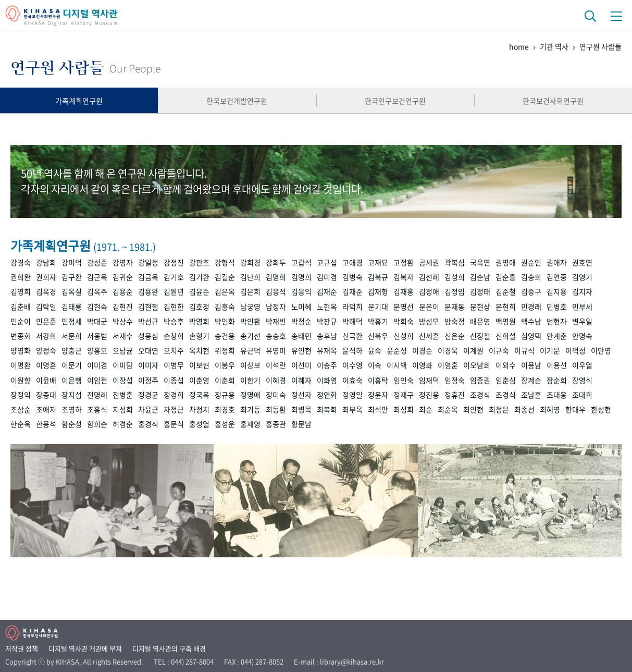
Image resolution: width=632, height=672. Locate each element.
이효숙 (352, 380)
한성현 (601, 409)
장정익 (21, 395)
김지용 (557, 291)
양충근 (72, 350)
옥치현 (199, 350)
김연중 (557, 277)
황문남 (301, 424)
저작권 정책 (22, 648)
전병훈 (123, 395)
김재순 (327, 291)
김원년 (174, 291)
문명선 (404, 307)
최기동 (250, 409)
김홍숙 (225, 307)
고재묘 (378, 262)
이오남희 (477, 365)
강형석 (225, 262)
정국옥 (199, 395)
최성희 (404, 409)
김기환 (199, 277)
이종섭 (174, 380)
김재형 (378, 291)
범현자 (557, 321)
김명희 (276, 277)
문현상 (480, 307)
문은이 (429, 307)
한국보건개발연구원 (237, 101)
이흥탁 (378, 380)
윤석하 (352, 350)
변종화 (21, 336)
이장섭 (123, 380)
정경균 (148, 395)
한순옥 (21, 424)
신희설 (506, 336)
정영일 (352, 395)
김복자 (404, 277)
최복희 (327, 409)
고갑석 (301, 262)
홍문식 (174, 424)
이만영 (601, 350)
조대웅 (557, 395)
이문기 (72, 365)
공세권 (429, 262)
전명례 (97, 395)
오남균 (123, 350)
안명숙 (582, 336)
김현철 (148, 307)
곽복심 (455, 262)
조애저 (46, 409)
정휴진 (455, 395)
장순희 (557, 380)
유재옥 (327, 350)
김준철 (506, 291)
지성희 (123, 409)
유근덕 (250, 350)
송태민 (301, 336)
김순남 (480, 277)
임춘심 (506, 380)
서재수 (123, 336)
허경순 (123, 424)
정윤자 (378, 395)
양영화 (21, 350)
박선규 (148, 321)
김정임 (455, 291)
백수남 (531, 321)
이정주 (148, 380)
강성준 (97, 262)
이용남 (531, 365)
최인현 (473, 409)
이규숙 (499, 350)
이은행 (72, 380)
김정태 (480, 291)
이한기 (250, 380)
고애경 (352, 262)
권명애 (506, 262)
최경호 (225, 409)
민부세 (582, 307)
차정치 (199, 409)
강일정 (148, 262)
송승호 (276, 336)
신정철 (480, 336)
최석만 (378, 409)
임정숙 (455, 380)
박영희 (199, 321)
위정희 (225, 350)
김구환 (72, 277)
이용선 (557, 365)
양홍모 (97, 350)
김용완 (148, 291)
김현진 (123, 307)
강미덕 (72, 262)
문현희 (506, 307)
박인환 (250, 321)
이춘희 (225, 380)
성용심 (148, 336)
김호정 (199, 307)
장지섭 (72, 395)
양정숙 (46, 350)
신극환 (352, 336)
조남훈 (531, 395)
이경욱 (448, 350)
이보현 (199, 365)
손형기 (199, 336)
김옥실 (72, 291)
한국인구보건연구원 (395, 101)
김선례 (429, 277)
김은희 (250, 291)
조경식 (480, 395)
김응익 (301, 291)
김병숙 (352, 277)
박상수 (123, 321)
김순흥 (506, 277)
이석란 (276, 365)
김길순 (225, 277)
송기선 (250, 336)
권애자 (557, 262)
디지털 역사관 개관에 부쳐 (85, 648)
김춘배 (21, 307)
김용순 (123, 291)
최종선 (524, 409)
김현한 (174, 307)
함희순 (97, 424)
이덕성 (575, 350)
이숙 (375, 365)
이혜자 (301, 380)
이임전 (97, 380)
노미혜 (301, 307)
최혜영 (550, 409)
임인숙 (404, 380)
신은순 (455, 336)
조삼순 (21, 409)
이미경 (97, 365)
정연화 (327, 395)
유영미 (276, 350)
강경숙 (21, 262)
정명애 (250, 395)
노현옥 (327, 307)
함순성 (72, 424)
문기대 (378, 307)
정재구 (404, 395)
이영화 (422, 365)
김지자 (582, 291)
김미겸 (327, 277)
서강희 (46, 336)
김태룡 (72, 307)
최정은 (499, 409)
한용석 (46, 424)
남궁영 (250, 307)
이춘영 (199, 380)
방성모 (429, 321)
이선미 (301, 365)
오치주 (174, 350)
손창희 (174, 336)
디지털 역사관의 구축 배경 (169, 648)
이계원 (473, 350)
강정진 (174, 262)
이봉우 (225, 365)
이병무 (174, 365)
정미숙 (276, 395)
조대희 (582, 395)
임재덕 (429, 380)
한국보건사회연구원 (553, 101)
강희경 (250, 262)
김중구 (531, 291)
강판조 (199, 262)
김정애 (429, 291)
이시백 (397, 365)
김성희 (455, 277)
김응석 (276, 291)
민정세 (72, 321)
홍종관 (276, 424)
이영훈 (448, 365)
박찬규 (327, 321)
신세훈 (429, 336)
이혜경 (276, 380)
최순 (426, 409)
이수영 (352, 365)
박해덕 (352, 321)
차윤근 (148, 409)
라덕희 (352, 307)
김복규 (378, 277)
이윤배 (46, 380)
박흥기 (378, 321)
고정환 (404, 262)
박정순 (301, 321)
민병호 (557, 307)
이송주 (327, 365)
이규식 (524, 350)
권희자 (46, 277)
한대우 (575, 409)
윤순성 (397, 350)
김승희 (531, 277)
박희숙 (404, 321)
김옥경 (46, 291)
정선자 (301, 395)
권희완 (21, 277)
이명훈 (46, 365)
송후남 (327, 336)
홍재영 (250, 424)
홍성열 (199, 424)
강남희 (46, 262)
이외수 (506, 365)
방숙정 (455, 321)
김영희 (21, 291)
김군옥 (97, 277)
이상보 (250, 365)
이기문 (550, 350)
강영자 (123, 262)
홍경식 (148, 424)
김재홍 (404, 291)
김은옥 (225, 291)
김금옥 (148, 277)
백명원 (506, 321)
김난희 (250, 277)
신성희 (404, 336)
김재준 (352, 291)
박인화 (225, 321)
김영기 (582, 277)
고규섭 (327, 262)
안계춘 (557, 336)
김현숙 (97, 307)
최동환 (276, 409)
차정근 (174, 409)
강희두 (276, 262)
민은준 (46, 321)
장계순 (531, 380)
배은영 (480, 321)
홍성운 (225, 424)
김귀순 (123, 277)
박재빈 (276, 321)
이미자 (148, 365)
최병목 (301, 409)
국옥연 (480, 262)
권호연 (582, 262)
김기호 (174, 277)
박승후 (174, 321)
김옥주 (97, 291)
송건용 (225, 336)
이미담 (123, 365)
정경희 (174, 395)
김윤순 (199, 291)
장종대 (46, 395)
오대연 (148, 350)
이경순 (422, 350)
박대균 (97, 321)
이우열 (582, 365)
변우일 (582, 321)
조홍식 (97, 409)
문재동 (455, 307)
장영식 (582, 380)
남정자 (276, 307)
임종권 (480, 380)
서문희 (72, 336)
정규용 (225, 395)
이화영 (327, 380)
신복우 (378, 336)
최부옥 (352, 409)
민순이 (21, 321)
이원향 (21, 380)
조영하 (72, 409)
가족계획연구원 (79, 101)
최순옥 (448, 409)
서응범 (97, 336)
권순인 (531, 262)
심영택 (531, 336)
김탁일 (46, 307)
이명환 (21, 365)
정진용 (429, 395)
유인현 (301, 350)
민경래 (531, 307)
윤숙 (375, 350)
